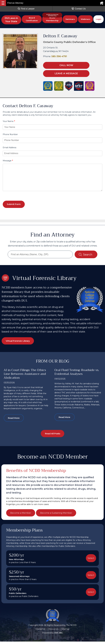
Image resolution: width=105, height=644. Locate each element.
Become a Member (22, 515)
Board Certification (32, 20)
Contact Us (79, 9)
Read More (15, 419)
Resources (53, 631)
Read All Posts (52, 436)
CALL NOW (60, 65)
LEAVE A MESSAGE (60, 73)
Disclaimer (41, 631)
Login (99, 20)
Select (90, 561)
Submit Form (15, 204)
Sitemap (65, 631)
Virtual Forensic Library (20, 342)
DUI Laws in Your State (11, 20)
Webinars (86, 20)
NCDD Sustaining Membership (52, 15)
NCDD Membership (52, 20)
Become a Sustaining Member (60, 515)
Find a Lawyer (26, 9)
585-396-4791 (59, 56)
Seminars (70, 20)
